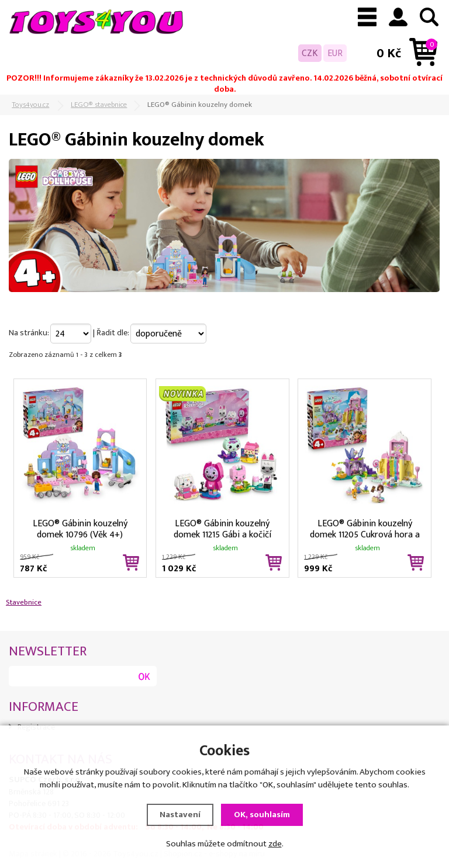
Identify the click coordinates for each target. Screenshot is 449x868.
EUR (335, 53)
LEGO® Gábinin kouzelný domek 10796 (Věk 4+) (80, 528)
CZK (310, 53)
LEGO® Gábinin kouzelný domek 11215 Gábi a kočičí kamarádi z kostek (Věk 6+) (222, 528)
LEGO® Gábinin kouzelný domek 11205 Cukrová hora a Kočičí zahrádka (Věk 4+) (365, 528)
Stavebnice (24, 602)
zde (275, 844)
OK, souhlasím (262, 815)
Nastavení (180, 815)
